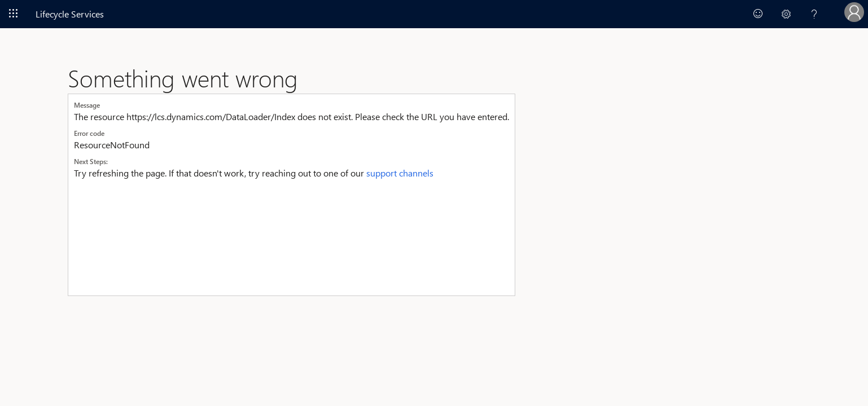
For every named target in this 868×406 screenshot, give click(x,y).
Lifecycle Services (70, 14)
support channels (400, 173)
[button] (786, 14)
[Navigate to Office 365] (14, 14)
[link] (758, 14)
